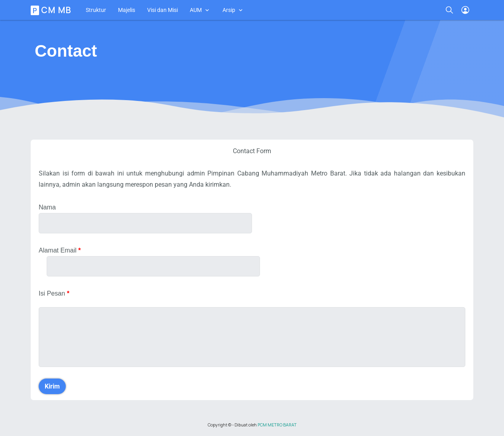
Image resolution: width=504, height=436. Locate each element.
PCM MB (52, 10)
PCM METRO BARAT (277, 425)
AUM (196, 10)
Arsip (229, 10)
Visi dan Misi (162, 10)
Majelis (127, 10)
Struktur (96, 10)
